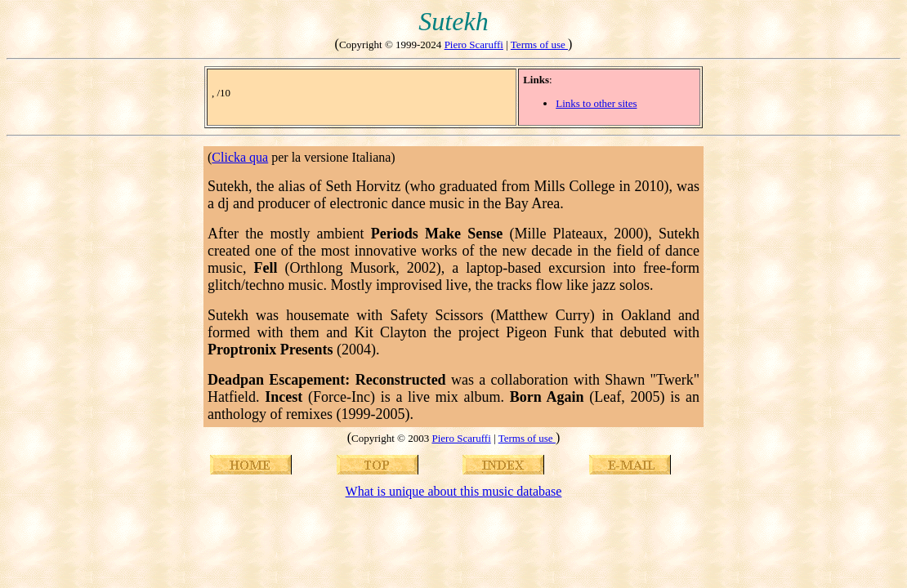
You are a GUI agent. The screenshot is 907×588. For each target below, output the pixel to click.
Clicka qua (240, 157)
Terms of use (539, 45)
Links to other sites (596, 103)
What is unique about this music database (454, 491)
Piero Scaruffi (474, 45)
